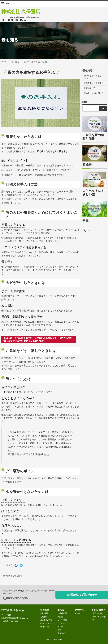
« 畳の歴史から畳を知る (12, 576)
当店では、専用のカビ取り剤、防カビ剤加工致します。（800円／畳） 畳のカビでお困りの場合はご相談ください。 (39, 339)
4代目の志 (45, 627)
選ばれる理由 (46, 620)
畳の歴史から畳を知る (93, 83)
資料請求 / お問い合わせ (82, 595)
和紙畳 (60, 617)
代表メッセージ (47, 623)
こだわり (44, 617)
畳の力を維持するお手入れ (35, 62)
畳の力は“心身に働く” (93, 93)
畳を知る (15, 62)
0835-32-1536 (17, 20)
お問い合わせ (98, 613)
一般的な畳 (62, 613)
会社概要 (44, 613)
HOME (4, 62)
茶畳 (59, 630)
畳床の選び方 (90, 88)
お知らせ (79, 613)
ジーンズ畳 (62, 620)
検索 (85, 102)
